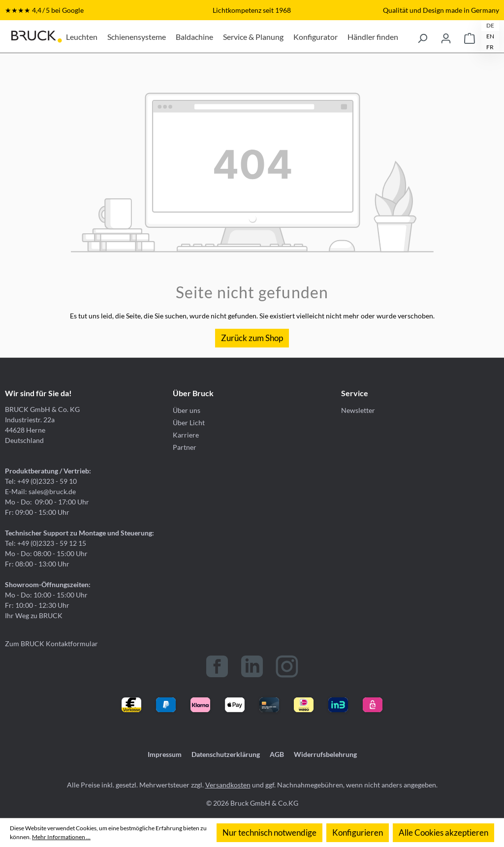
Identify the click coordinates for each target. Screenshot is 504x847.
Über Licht (189, 423)
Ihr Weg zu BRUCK (34, 615)
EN (490, 36)
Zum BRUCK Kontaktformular (51, 643)
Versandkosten (228, 785)
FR (490, 47)
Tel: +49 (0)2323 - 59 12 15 (46, 543)
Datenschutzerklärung (226, 754)
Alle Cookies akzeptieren (443, 832)
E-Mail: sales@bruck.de (40, 491)
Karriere (186, 435)
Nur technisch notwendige (269, 832)
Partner (185, 447)
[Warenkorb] (470, 36)
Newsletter (358, 410)
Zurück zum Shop (252, 338)
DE (490, 25)
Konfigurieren (358, 832)
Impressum (165, 754)
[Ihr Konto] (446, 36)
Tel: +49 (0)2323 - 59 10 (41, 481)
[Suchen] (422, 36)
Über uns (187, 410)
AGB (277, 754)
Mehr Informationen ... (61, 837)
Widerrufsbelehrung (325, 754)
